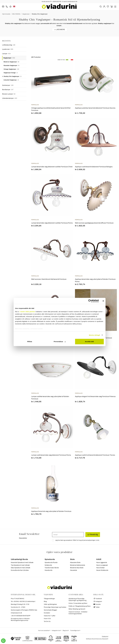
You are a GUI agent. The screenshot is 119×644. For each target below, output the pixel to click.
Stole (72, 559)
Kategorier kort (56, 631)
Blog (45, 601)
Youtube (97, 604)
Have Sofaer (100, 568)
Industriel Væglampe (11, 80)
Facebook (98, 599)
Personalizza (60, 342)
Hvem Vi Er (47, 619)
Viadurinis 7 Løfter (50, 616)
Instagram (98, 601)
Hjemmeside (6, 14)
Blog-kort (65, 631)
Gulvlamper (8, 85)
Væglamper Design (11, 73)
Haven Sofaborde (102, 570)
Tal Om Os (47, 621)
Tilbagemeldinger (49, 599)
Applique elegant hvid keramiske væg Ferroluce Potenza (95, 396)
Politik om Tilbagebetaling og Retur (80, 606)
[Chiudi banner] (103, 301)
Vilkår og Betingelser (50, 604)
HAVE (99, 559)
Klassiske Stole (75, 562)
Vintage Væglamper (11, 69)
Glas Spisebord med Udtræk (21, 568)
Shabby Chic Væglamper (40, 14)
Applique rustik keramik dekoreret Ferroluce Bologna (94, 167)
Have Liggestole (102, 562)
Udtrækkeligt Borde (19, 559)
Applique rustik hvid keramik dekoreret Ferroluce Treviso (95, 455)
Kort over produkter (44, 631)
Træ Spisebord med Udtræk (20, 565)
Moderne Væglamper (11, 62)
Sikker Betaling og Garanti (77, 609)
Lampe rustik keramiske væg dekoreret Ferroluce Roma (51, 455)
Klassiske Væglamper (11, 66)
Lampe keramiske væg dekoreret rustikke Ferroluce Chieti (52, 167)
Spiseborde (50, 559)
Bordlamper (8, 90)
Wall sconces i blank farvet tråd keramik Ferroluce (49, 279)
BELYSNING (16, 14)
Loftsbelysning (9, 45)
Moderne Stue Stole (77, 568)
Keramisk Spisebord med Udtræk (22, 562)
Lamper (6, 54)
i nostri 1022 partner (27, 312)
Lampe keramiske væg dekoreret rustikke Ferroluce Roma (52, 223)
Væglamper (26, 14)
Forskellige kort (75, 631)
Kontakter (47, 613)
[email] (68, 535)
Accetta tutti (89, 342)
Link (97, 540)
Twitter (97, 607)
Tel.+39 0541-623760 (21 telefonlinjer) (23, 601)
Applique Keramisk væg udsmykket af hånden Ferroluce (51, 511)
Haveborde (48, 570)
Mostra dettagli (94, 335)
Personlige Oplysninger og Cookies (55, 607)
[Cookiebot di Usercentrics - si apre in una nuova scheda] (90, 301)
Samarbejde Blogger (50, 610)
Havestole (73, 570)
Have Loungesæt (102, 565)
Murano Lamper (9, 94)
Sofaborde (48, 565)
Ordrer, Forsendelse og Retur (78, 603)
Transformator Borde (52, 568)
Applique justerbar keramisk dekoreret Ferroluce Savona (95, 108)
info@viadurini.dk (16, 613)
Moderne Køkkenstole (78, 565)
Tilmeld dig (93, 535)
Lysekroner (8, 49)
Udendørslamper (10, 98)
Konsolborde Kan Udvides (20, 570)
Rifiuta (30, 342)
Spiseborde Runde (51, 562)
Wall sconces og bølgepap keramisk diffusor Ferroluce (94, 223)
